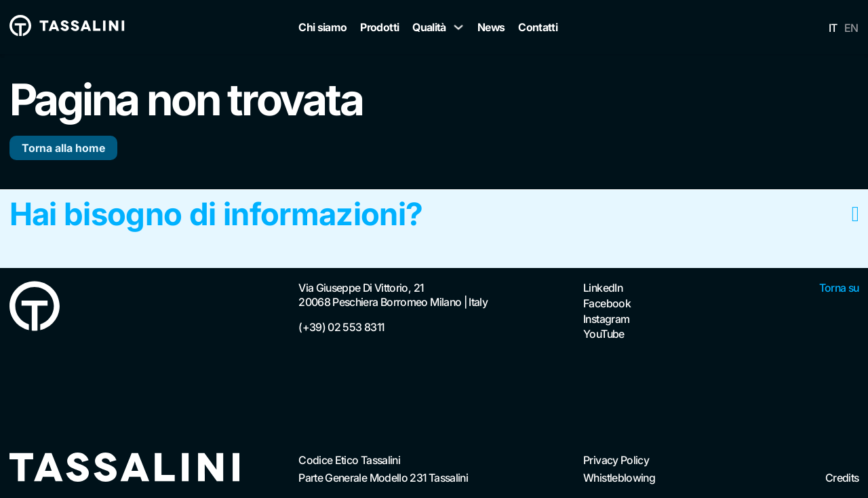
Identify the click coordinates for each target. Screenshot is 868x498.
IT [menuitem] (833, 28)
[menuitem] (833, 27)
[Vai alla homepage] (125, 469)
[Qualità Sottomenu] (458, 27)
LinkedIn (603, 288)
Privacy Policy (616, 460)
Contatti (538, 27)
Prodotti (379, 27)
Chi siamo (322, 27)
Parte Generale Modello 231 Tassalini (383, 478)
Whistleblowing (619, 478)
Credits (842, 478)
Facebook (607, 303)
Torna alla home (63, 148)
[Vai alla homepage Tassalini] (67, 27)
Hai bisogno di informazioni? (216, 214)
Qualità (429, 27)
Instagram (606, 319)
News (491, 27)
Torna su (839, 288)
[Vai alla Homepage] (35, 308)
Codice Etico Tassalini (349, 460)
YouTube (604, 334)
